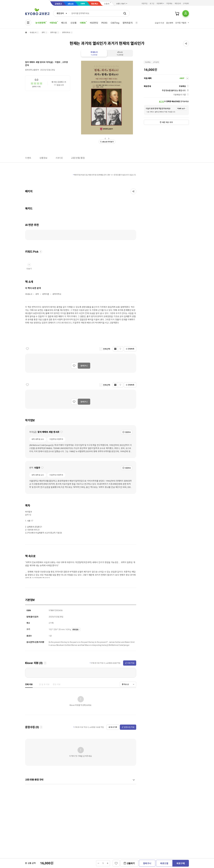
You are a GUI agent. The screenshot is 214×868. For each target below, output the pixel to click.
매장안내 (178, 4)
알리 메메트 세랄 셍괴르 (35, 62)
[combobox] (61, 13)
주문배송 (169, 4)
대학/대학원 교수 (38, 439)
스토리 (107, 4)
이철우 (58, 62)
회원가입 (145, 4)
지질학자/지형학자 (56, 439)
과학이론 (53, 33)
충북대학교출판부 (32, 70)
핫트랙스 (95, 4)
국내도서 (33, 33)
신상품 (73, 23)
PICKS (104, 23)
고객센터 (186, 4)
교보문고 (58, 4)
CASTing (115, 23)
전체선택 (107, 349)
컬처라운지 (128, 23)
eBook (71, 4)
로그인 (152, 4)
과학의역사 (66, 33)
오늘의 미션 (159, 23)
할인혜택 (170, 23)
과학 (43, 33)
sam (83, 3)
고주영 (65, 62)
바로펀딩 (94, 23)
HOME (26, 33)
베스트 (64, 23)
